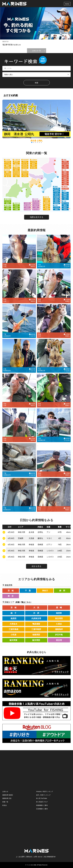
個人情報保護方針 (50, 857)
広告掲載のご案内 (42, 809)
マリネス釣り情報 (31, 865)
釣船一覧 (5, 802)
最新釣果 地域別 (8, 795)
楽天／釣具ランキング (43, 795)
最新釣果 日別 (7, 798)
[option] (36, 23)
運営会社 (29, 857)
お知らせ (5, 792)
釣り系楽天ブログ (42, 802)
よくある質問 (20, 857)
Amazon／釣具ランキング (45, 792)
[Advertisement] (37, 770)
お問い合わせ (38, 857)
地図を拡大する (37, 217)
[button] (69, 121)
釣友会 (5, 805)
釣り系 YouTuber (42, 798)
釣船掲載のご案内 (42, 805)
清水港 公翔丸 (36, 141)
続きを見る (37, 566)
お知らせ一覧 (37, 51)
